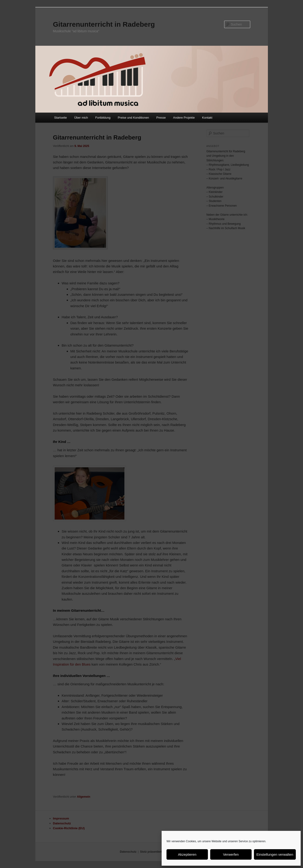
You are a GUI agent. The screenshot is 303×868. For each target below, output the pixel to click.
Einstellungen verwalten (275, 854)
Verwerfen (231, 854)
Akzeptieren (187, 854)
